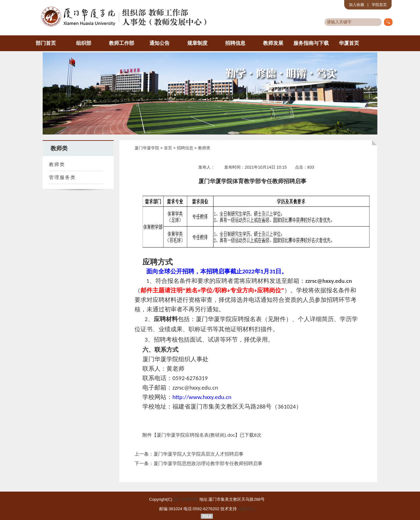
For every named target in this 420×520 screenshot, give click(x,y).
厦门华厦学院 (147, 148)
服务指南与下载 (311, 43)
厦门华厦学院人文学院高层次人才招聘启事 (198, 454)
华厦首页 (349, 43)
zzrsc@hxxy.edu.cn (329, 281)
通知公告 (159, 43)
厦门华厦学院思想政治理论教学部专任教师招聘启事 (208, 463)
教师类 (204, 148)
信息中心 (246, 509)
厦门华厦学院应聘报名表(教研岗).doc (196, 435)
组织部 (84, 43)
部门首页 (46, 43)
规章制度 (197, 43)
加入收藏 (357, 5)
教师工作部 (122, 43)
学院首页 (379, 5)
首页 (169, 148)
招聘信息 (235, 43)
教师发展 (273, 43)
